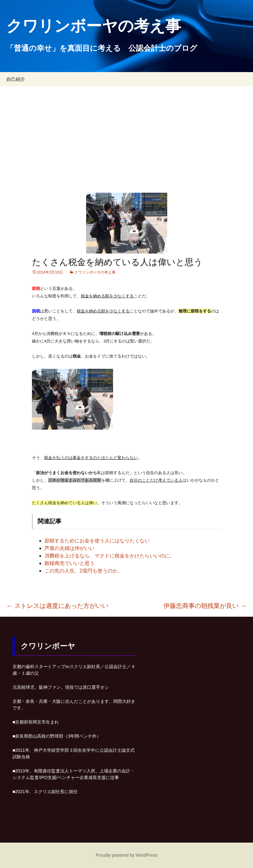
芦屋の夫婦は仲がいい (70, 548)
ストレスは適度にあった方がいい (57, 606)
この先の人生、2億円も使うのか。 (83, 571)
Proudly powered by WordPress (127, 855)
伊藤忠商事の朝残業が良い (205, 606)
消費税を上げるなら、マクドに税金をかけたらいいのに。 (110, 556)
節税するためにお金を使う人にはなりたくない (97, 541)
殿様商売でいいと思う (70, 563)
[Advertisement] (126, 133)
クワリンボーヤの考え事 (95, 272)
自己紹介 (16, 79)
